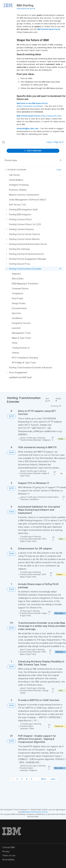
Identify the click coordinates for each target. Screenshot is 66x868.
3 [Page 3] (22, 779)
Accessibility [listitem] (8, 860)
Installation (34, 499)
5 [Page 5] (32, 779)
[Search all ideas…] (20, 142)
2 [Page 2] (17, 779)
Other (32, 729)
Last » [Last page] (54, 779)
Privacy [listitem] (6, 851)
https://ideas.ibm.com (51, 116)
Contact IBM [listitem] (8, 847)
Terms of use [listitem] (9, 855)
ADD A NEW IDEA (33, 151)
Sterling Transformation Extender (33, 439)
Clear (59, 170)
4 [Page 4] (27, 779)
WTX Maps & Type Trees (33, 540)
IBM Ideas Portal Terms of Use (34, 812)
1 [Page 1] (12, 779)
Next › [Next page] (44, 779)
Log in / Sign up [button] (55, 142)
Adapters (47, 440)
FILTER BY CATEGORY (15, 170)
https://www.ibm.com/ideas (30, 106)
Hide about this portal (26, 8)
